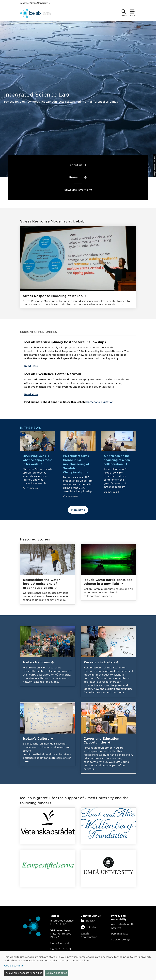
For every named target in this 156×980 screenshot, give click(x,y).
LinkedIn (91, 927)
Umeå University (40, 3)
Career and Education (100, 402)
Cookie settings (121, 939)
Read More (31, 366)
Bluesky (90, 920)
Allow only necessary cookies (24, 973)
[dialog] (78, 965)
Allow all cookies (56, 973)
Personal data (120, 934)
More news (78, 510)
